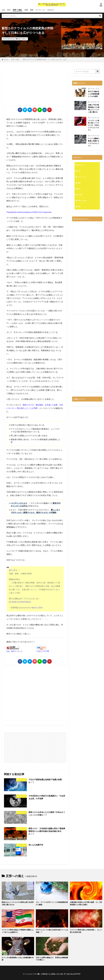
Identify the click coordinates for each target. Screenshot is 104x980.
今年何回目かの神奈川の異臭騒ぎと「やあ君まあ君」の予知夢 (47, 797)
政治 (9, 10)
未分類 (80, 195)
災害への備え (17, 10)
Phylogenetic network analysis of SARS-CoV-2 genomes (29, 212)
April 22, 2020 (37, 608)
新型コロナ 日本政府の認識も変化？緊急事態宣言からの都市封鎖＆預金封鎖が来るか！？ (47, 831)
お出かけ (51, 10)
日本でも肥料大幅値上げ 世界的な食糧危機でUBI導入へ (52, 959)
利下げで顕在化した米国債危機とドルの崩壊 (94, 94)
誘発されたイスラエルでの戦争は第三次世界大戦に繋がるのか (18, 903)
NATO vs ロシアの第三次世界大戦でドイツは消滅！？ (52, 931)
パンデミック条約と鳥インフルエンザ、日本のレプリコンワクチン (94, 125)
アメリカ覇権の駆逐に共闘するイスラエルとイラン (94, 142)
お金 (3, 10)
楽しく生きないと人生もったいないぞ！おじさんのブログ (59, 974)
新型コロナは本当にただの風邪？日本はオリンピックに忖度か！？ (47, 814)
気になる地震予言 (36, 845)
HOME (6, 60)
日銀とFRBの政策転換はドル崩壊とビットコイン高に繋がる (94, 108)
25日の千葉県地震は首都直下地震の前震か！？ (45, 781)
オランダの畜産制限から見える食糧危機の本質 (18, 959)
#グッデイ (13, 570)
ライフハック (40, 10)
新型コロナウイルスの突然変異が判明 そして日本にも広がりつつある (45, 60)
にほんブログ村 (43, 651)
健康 (32, 10)
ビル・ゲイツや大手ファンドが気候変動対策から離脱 (52, 903)
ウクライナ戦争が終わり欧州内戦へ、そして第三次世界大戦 (86, 931)
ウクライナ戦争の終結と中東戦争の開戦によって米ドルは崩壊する (18, 931)
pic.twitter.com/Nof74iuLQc (20, 602)
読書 (26, 10)
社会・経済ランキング (14, 651)
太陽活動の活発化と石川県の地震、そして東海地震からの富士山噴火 (86, 903)
